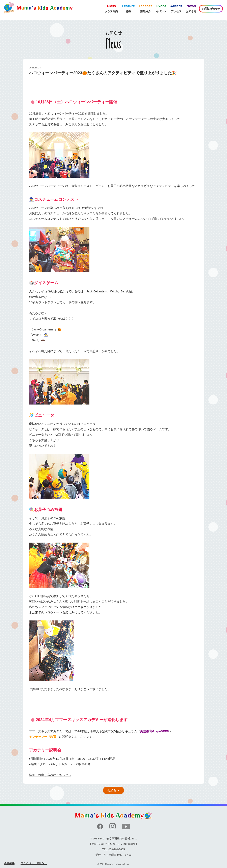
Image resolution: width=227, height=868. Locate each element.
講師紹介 (145, 8)
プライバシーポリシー (34, 863)
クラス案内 (111, 8)
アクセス (176, 8)
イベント (161, 8)
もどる (111, 790)
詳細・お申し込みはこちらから (50, 775)
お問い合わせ (211, 9)
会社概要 (9, 863)
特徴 (128, 8)
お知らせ (191, 8)
